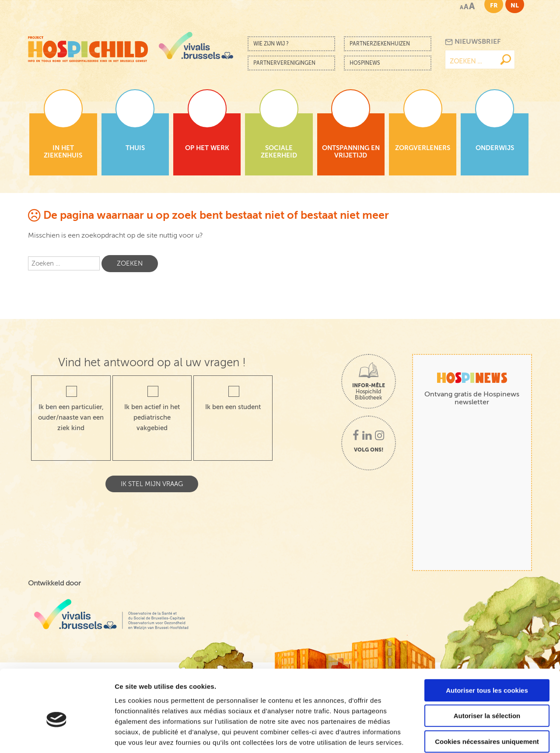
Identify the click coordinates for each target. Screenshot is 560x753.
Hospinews (365, 63)
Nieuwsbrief (473, 42)
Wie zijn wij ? (271, 44)
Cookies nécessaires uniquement (487, 697)
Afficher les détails (482, 736)
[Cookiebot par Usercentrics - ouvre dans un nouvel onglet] (57, 736)
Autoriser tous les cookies (487, 646)
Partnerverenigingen (284, 63)
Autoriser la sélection (487, 672)
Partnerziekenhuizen (380, 44)
